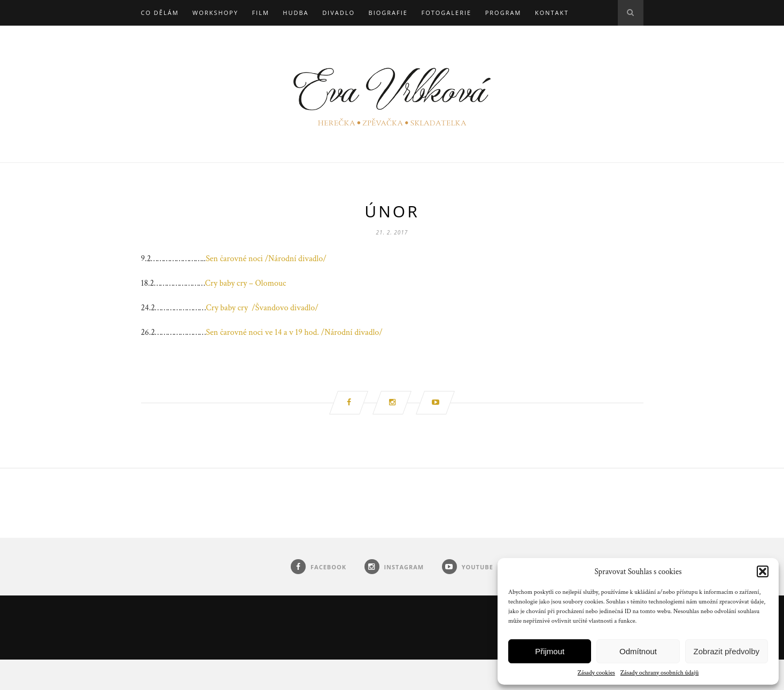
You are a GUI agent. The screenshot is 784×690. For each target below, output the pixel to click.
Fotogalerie (446, 13)
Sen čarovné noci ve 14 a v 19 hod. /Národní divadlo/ (294, 332)
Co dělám (160, 13)
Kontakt (552, 13)
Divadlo (339, 13)
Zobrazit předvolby (727, 651)
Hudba (296, 13)
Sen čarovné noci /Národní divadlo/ (266, 259)
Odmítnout (638, 651)
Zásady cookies (596, 673)
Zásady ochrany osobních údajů (660, 673)
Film (260, 13)
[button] (763, 571)
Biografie (388, 13)
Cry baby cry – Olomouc (246, 283)
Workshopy (215, 13)
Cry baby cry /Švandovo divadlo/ (262, 308)
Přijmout (550, 651)
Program (503, 13)
